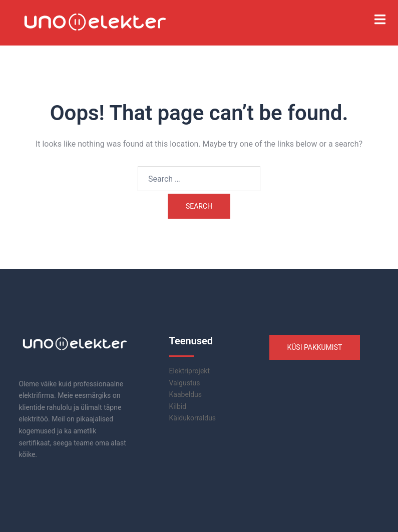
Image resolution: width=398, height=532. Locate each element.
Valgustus (185, 383)
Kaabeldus (186, 394)
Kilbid (178, 406)
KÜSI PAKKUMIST (315, 347)
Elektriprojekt (190, 371)
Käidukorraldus (193, 418)
